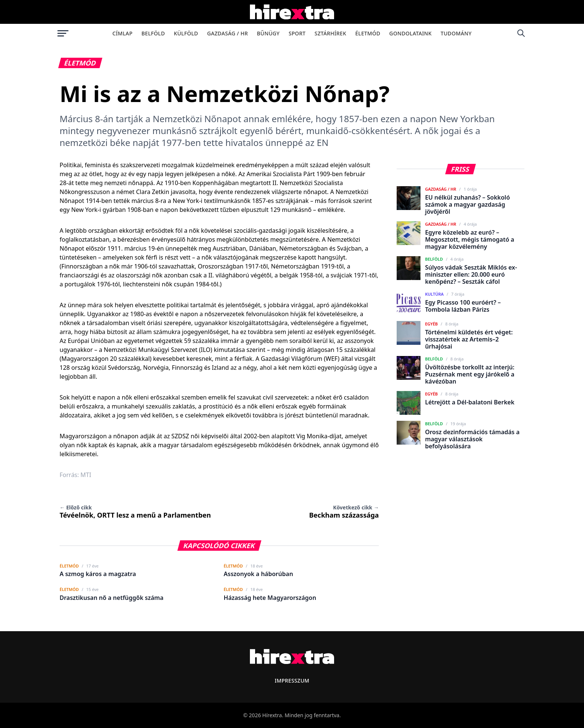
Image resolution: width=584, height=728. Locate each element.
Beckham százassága (344, 512)
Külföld (186, 33)
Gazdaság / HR (228, 33)
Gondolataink (410, 33)
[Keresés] (521, 33)
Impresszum (292, 681)
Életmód (368, 33)
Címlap (123, 33)
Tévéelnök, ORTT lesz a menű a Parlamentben (135, 512)
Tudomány (456, 33)
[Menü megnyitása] (63, 33)
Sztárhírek (331, 33)
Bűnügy (268, 33)
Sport (297, 33)
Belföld (153, 33)
